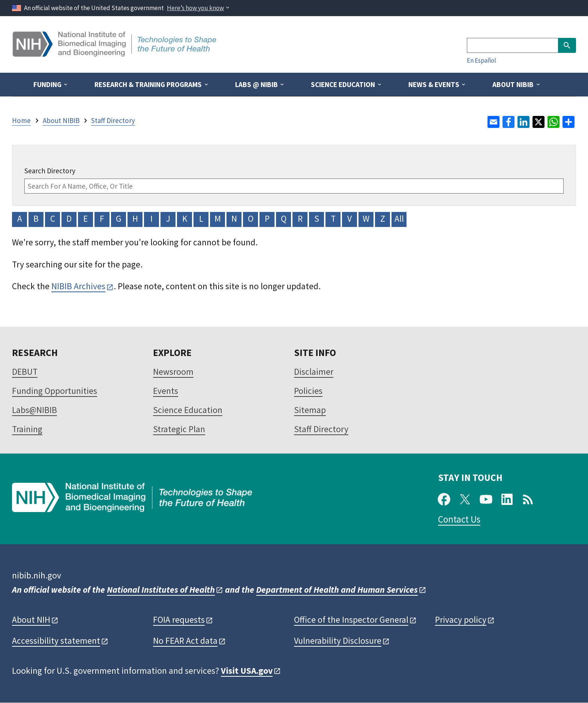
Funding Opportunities (55, 391)
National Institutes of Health (161, 590)
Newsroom (173, 372)
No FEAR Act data (185, 641)
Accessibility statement (56, 641)
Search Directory (50, 171)
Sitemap (310, 410)
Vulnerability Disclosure (338, 641)
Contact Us (459, 519)
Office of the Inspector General (351, 620)
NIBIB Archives (78, 286)
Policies (308, 391)
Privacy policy (461, 620)
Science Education (188, 410)
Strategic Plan (179, 429)
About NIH (31, 620)
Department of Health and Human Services (337, 590)
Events (166, 391)
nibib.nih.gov (37, 575)
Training (27, 429)
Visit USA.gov (247, 671)
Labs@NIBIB (34, 410)
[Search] (512, 45)
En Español (481, 60)
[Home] (115, 54)
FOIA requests (179, 620)
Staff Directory (321, 429)
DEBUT (25, 372)
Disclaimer (314, 372)
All (399, 219)
